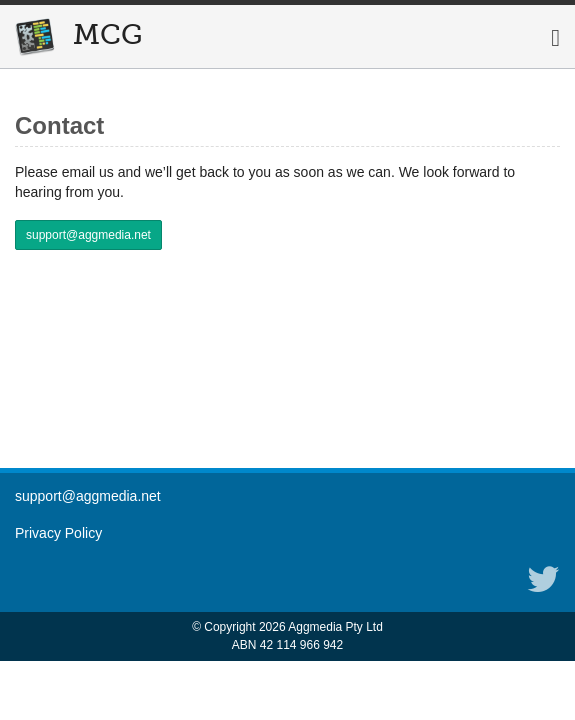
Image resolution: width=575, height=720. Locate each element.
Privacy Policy (58, 533)
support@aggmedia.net (88, 235)
